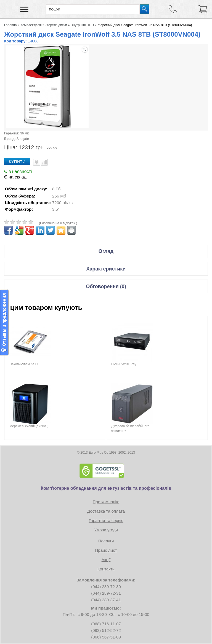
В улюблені (37, 162)
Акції (106, 560)
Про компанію (106, 502)
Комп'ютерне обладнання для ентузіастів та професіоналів (106, 488)
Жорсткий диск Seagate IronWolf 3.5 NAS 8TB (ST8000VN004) (145, 25)
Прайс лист (106, 550)
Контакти (106, 569)
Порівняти (44, 162)
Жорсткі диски (56, 25)
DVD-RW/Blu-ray (124, 364)
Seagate (23, 139)
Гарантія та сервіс (106, 520)
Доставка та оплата (106, 511)
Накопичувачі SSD (23, 364)
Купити (17, 162)
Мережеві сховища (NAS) (29, 426)
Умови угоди (106, 530)
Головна (10, 25)
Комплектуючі (31, 25)
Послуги (106, 541)
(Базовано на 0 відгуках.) (58, 223)
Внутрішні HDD (82, 25)
